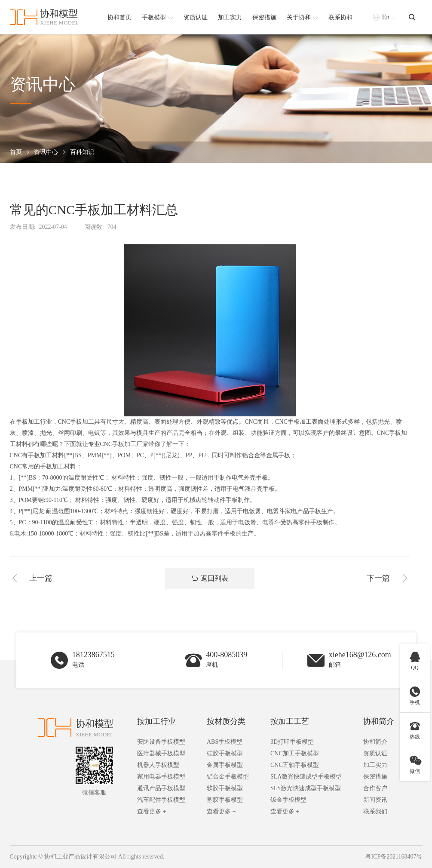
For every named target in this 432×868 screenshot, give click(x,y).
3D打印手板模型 (292, 742)
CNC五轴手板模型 (295, 765)
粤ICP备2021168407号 (394, 857)
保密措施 (375, 777)
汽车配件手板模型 (161, 800)
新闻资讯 (375, 800)
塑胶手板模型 (225, 800)
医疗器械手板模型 (161, 754)
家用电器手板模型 (161, 777)
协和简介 (379, 722)
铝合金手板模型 (228, 777)
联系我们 (375, 812)
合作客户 (375, 789)
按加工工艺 (290, 722)
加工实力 (375, 765)
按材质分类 (226, 722)
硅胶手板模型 (225, 754)
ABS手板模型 (225, 742)
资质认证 (375, 754)
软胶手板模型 (225, 789)
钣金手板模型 (288, 800)
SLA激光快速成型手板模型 (306, 777)
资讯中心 (46, 152)
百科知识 (82, 152)
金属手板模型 (225, 765)
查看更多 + (152, 812)
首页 (16, 152)
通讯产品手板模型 (161, 789)
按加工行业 (156, 722)
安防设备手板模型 (161, 742)
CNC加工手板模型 (295, 754)
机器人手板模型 (158, 765)
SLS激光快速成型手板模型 (306, 789)
